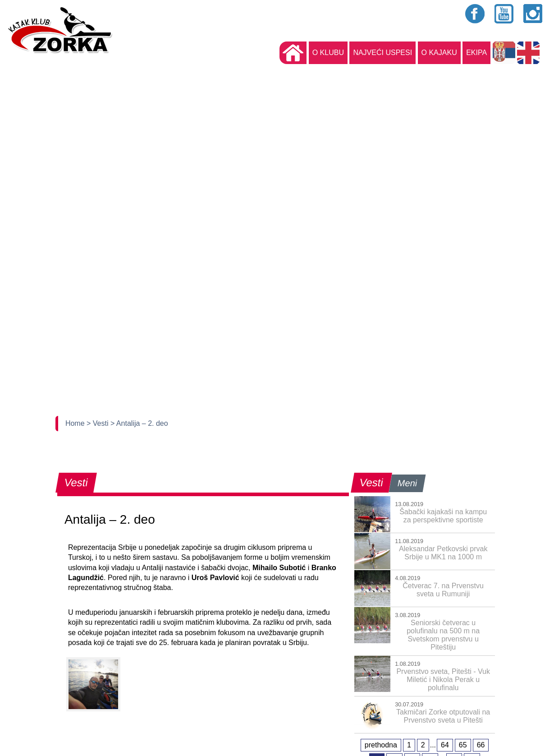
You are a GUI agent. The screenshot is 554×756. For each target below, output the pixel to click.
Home (76, 423)
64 (445, 745)
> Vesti (98, 423)
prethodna (381, 745)
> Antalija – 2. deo (139, 423)
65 (463, 745)
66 (481, 745)
